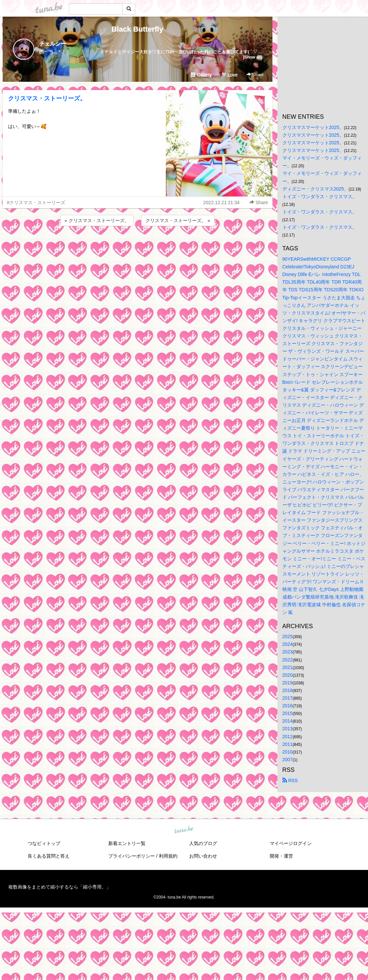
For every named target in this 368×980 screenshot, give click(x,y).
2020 (288, 675)
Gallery (201, 75)
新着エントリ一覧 (127, 843)
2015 (288, 713)
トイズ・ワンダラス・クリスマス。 (320, 197)
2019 (288, 683)
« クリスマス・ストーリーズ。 (97, 220)
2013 (288, 729)
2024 (288, 644)
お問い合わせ (203, 856)
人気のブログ (203, 843)
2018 (288, 690)
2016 (288, 706)
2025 (288, 636)
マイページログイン (291, 843)
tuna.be (184, 830)
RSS (290, 780)
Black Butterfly (137, 29)
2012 (288, 737)
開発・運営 (281, 856)
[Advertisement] (138, 245)
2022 (288, 660)
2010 (288, 752)
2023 (288, 652)
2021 (288, 667)
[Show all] (252, 57)
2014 (288, 721)
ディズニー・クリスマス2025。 (316, 189)
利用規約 (168, 856)
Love (229, 75)
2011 (288, 744)
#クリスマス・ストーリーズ (36, 203)
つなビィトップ (44, 843)
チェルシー (53, 44)
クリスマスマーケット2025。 (313, 127)
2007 (288, 760)
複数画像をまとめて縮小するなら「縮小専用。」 (60, 887)
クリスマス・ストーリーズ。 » (178, 220)
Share (255, 75)
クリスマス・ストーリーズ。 (47, 98)
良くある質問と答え (49, 856)
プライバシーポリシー (132, 856)
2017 (288, 698)
